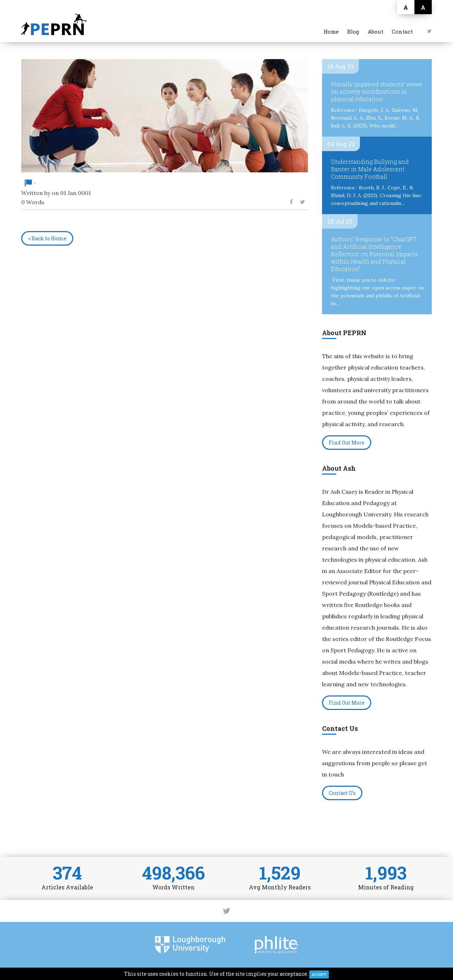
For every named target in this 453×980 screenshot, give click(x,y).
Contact (402, 31)
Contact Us (342, 793)
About (375, 31)
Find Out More (347, 443)
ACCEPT (319, 975)
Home (331, 31)
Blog (353, 31)
